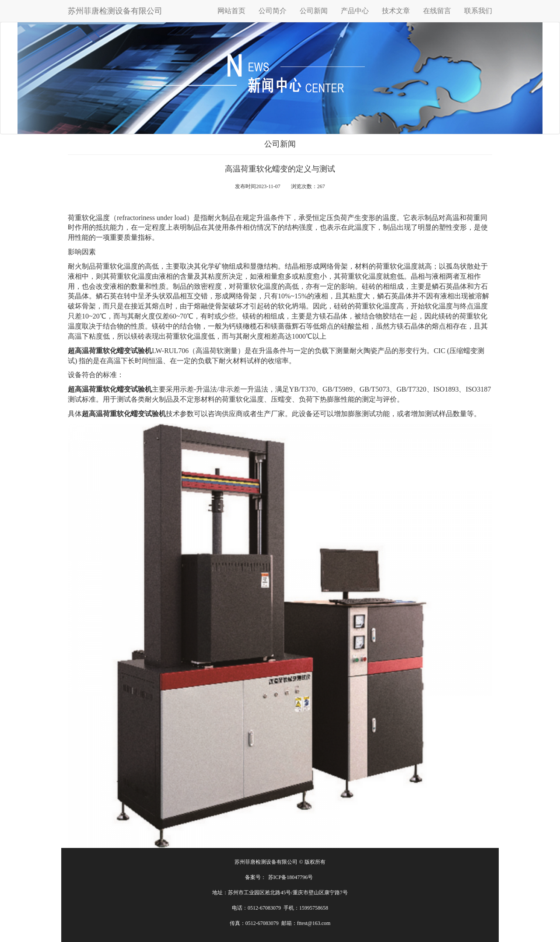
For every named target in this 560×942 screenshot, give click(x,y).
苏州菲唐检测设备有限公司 (115, 11)
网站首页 (231, 11)
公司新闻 (314, 11)
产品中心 (355, 11)
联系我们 (478, 11)
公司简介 (273, 11)
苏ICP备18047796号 (291, 877)
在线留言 (437, 11)
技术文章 (396, 11)
